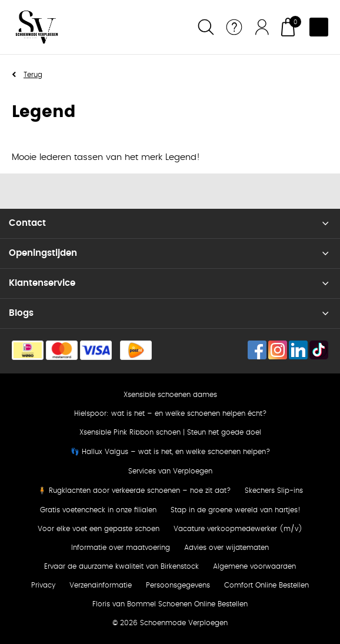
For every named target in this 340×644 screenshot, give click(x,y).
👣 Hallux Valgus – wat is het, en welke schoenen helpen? (170, 452)
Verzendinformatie (101, 585)
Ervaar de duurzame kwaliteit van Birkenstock (121, 566)
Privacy (43, 585)
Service (234, 27)
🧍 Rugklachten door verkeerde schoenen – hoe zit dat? (134, 490)
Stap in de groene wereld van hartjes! (236, 510)
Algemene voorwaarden (254, 566)
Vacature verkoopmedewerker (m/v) (238, 529)
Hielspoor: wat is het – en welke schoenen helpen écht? (170, 413)
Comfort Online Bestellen (266, 585)
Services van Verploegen (170, 471)
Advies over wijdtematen (226, 548)
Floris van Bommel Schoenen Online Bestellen (170, 604)
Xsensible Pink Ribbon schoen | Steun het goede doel (170, 432)
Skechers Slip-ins (274, 490)
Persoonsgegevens (178, 585)
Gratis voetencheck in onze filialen (98, 510)
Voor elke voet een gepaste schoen (99, 529)
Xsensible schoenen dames (170, 395)
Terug (33, 75)
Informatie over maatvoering (121, 548)
